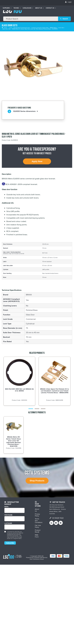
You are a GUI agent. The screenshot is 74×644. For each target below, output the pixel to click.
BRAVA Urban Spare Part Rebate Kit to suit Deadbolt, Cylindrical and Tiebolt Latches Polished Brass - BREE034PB (55, 391)
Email (6, 507)
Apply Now (37, 161)
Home (5, 28)
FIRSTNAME (8, 515)
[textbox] (31, 19)
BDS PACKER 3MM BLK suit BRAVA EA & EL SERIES (19, 390)
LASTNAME (8, 523)
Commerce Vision (38, 559)
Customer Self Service (41, 557)
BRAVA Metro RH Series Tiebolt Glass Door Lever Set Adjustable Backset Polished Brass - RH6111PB (14, 442)
